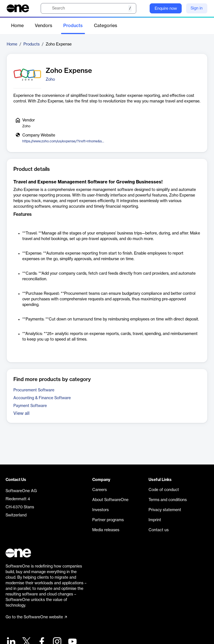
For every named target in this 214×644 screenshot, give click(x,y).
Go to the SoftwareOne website (36, 617)
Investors (100, 510)
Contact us (159, 530)
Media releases (106, 530)
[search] (88, 8)
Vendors (43, 26)
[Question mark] (142, 8)
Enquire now (166, 9)
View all (21, 413)
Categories (105, 26)
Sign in (197, 8)
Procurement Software (34, 390)
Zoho (50, 80)
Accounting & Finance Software (42, 398)
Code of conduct (164, 490)
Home (17, 26)
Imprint (155, 520)
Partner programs (108, 520)
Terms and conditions (168, 500)
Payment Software (30, 406)
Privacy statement (165, 510)
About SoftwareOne (110, 500)
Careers (99, 490)
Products (73, 26)
